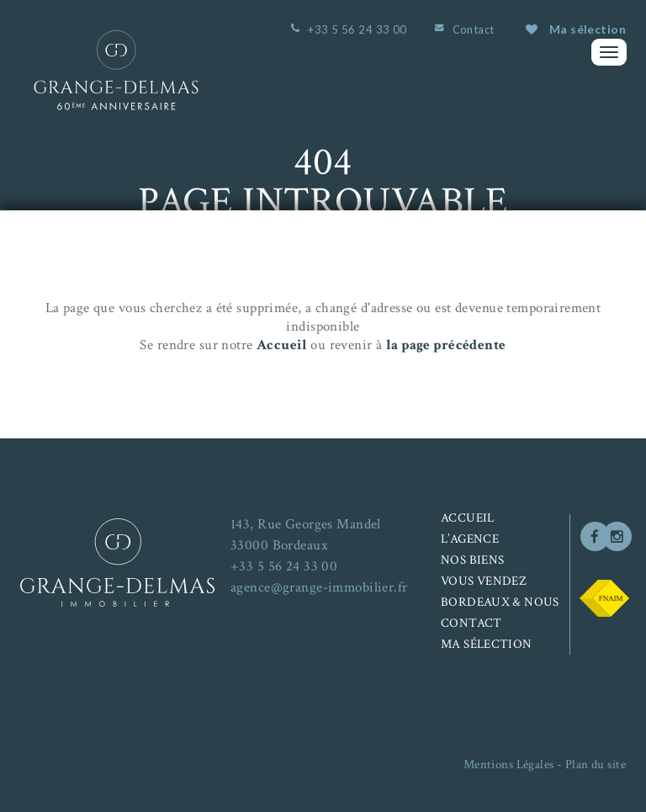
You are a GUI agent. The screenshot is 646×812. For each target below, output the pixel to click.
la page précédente (446, 345)
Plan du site (596, 764)
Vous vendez (484, 581)
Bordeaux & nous (500, 602)
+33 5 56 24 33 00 (357, 29)
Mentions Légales (509, 764)
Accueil (282, 345)
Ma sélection (576, 29)
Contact (474, 29)
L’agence (470, 539)
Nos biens (472, 560)
